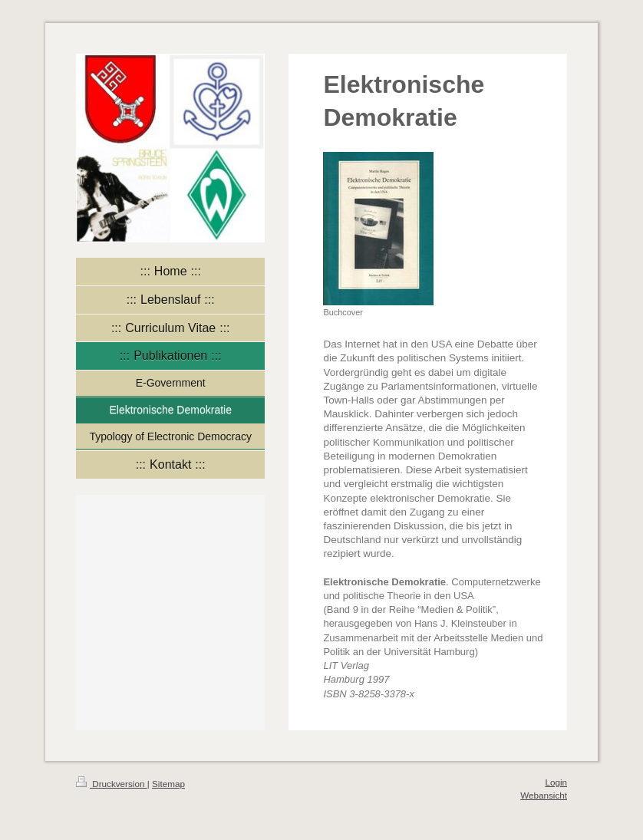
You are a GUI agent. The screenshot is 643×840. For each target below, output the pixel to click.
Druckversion (112, 784)
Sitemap (168, 784)
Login (556, 782)
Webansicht (544, 795)
